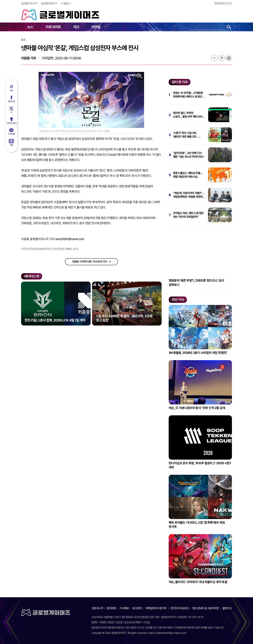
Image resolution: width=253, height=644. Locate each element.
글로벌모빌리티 (49, 3)
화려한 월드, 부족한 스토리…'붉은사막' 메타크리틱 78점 (189, 115)
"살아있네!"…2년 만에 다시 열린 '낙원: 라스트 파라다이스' (189, 155)
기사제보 (124, 608)
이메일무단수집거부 (156, 608)
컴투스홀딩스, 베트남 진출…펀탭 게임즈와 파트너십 (188, 175)
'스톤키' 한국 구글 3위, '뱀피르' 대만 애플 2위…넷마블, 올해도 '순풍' (186, 135)
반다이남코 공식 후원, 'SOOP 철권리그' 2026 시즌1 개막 (200, 465)
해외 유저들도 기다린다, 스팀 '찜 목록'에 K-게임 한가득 (197, 525)
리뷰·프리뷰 (53, 27)
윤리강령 (111, 608)
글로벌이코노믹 (29, 3)
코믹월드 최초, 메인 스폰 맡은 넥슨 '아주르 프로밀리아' (188, 215)
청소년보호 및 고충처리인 (206, 608)
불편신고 (227, 608)
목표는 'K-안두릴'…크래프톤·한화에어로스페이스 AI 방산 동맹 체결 (188, 95)
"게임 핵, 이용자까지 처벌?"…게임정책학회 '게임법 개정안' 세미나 (189, 195)
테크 (76, 27)
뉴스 (30, 27)
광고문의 (137, 608)
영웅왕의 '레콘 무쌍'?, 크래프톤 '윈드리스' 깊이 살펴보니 (196, 283)
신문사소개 (97, 608)
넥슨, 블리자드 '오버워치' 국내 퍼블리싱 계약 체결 (198, 582)
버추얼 (96, 27)
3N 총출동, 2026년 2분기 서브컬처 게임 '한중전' (198, 353)
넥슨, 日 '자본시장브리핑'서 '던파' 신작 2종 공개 (197, 408)
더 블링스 (66, 3)
